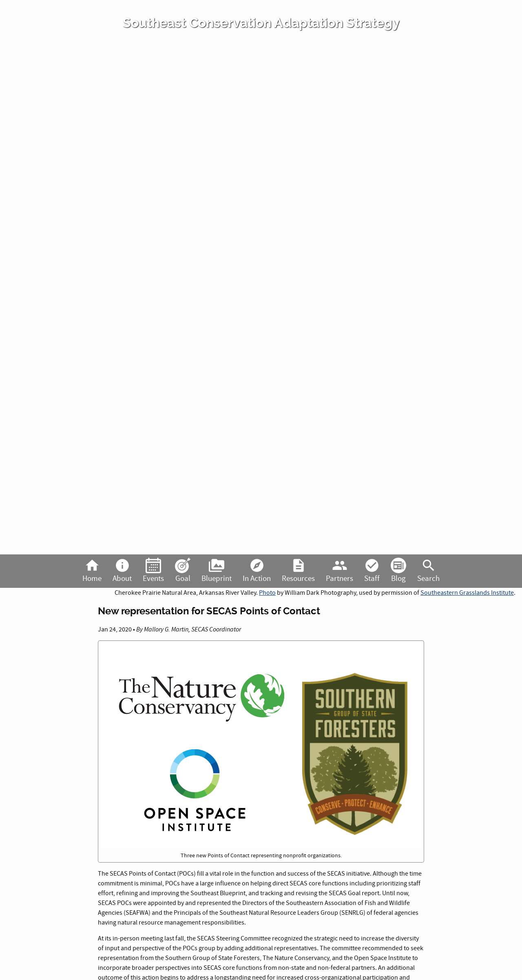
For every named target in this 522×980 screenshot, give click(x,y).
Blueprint (217, 571)
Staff (372, 571)
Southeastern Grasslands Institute (467, 593)
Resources (298, 571)
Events (153, 571)
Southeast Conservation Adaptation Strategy (261, 23)
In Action (257, 571)
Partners (340, 571)
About (122, 571)
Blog (398, 571)
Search (428, 571)
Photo (267, 593)
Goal (183, 571)
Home (92, 571)
